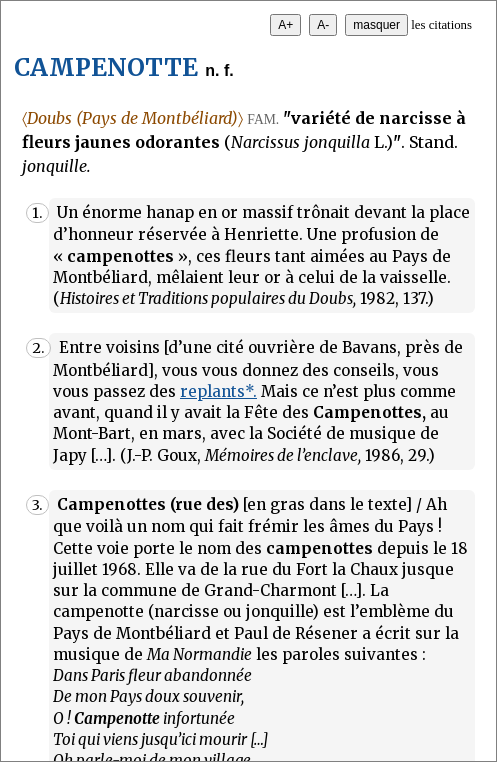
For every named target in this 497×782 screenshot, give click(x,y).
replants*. (218, 391)
